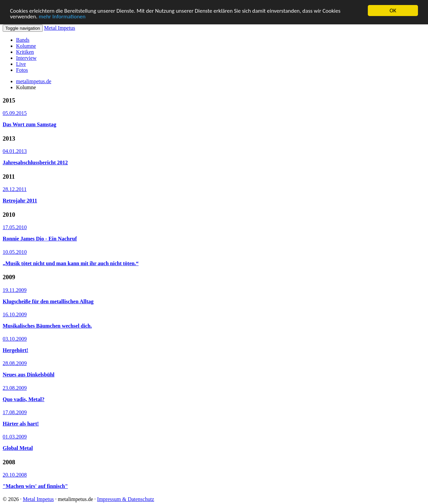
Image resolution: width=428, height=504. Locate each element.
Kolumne (26, 46)
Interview (26, 58)
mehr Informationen (62, 16)
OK (393, 11)
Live (21, 64)
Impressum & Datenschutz (126, 499)
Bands (23, 40)
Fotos (22, 70)
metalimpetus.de (34, 81)
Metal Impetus (60, 28)
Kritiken (25, 52)
